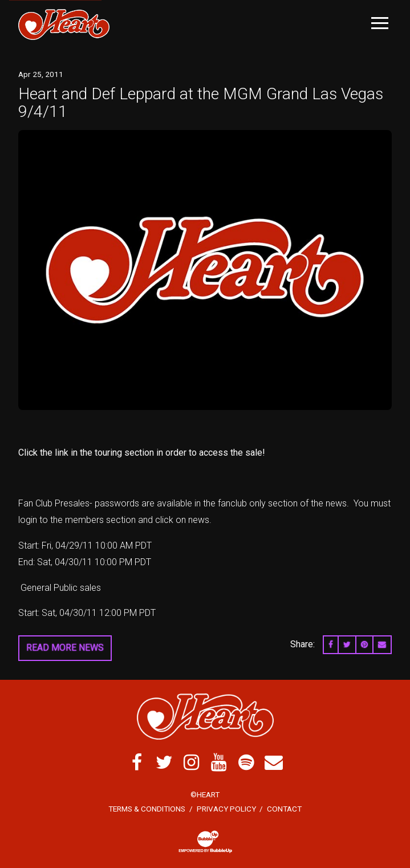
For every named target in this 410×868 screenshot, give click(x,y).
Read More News (65, 648)
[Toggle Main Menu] (380, 23)
